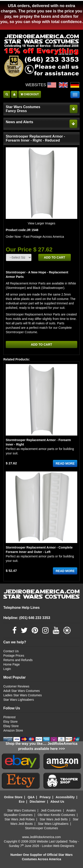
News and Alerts (19, 122)
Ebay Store (11, 726)
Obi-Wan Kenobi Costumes (56, 815)
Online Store (13, 797)
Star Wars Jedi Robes (20, 819)
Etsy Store (11, 722)
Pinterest (9, 717)
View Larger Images (41, 223)
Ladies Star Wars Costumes (23, 695)
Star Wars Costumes (22, 810)
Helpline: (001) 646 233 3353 (27, 618)
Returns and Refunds (18, 660)
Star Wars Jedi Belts (54, 819)
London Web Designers (58, 846)
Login (7, 669)
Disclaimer (38, 802)
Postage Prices (14, 656)
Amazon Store (13, 730)
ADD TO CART (54, 257)
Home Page (12, 664)
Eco (22, 802)
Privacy (45, 797)
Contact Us (11, 651)
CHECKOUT (30, 94)
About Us (57, 802)
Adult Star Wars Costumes (21, 691)
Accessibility (65, 797)
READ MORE (65, 463)
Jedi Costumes (51, 810)
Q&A (31, 797)
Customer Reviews (16, 686)
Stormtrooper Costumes (41, 828)
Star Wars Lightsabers (19, 700)
